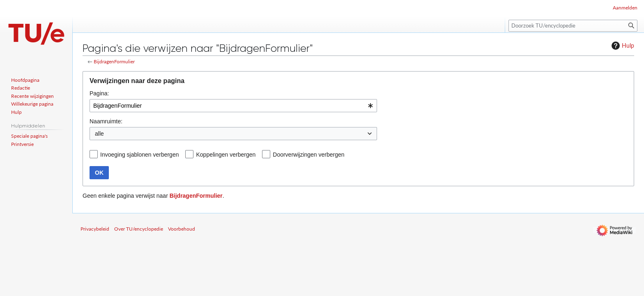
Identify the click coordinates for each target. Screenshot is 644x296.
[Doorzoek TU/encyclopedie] (573, 26)
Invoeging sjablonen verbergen (139, 155)
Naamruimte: (106, 121)
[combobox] (233, 106)
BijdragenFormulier (114, 61)
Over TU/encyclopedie (139, 229)
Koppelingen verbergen (226, 155)
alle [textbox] (99, 134)
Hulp (622, 46)
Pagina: (99, 93)
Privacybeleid (95, 229)
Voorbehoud (182, 229)
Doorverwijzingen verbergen (308, 155)
